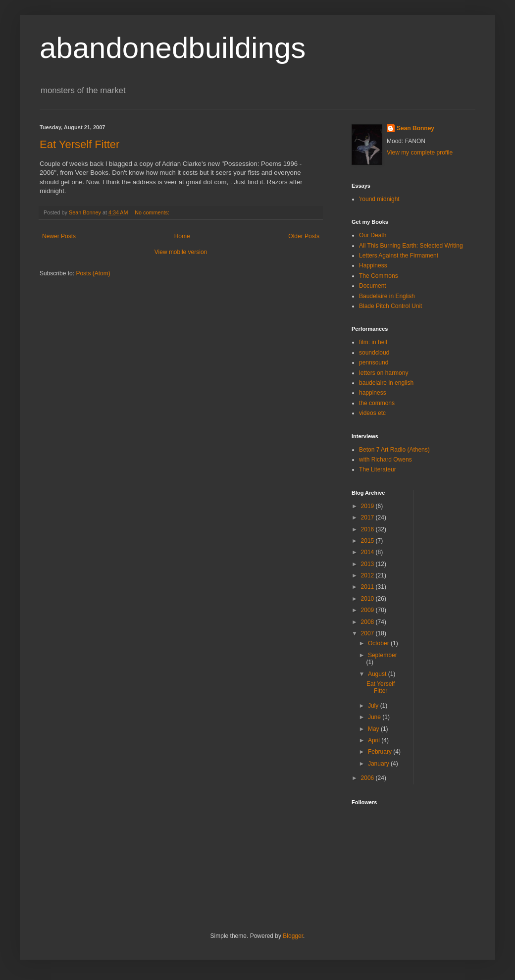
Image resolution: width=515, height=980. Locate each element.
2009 (368, 610)
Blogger (293, 936)
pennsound (374, 362)
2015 (368, 541)
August (378, 674)
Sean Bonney (415, 128)
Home (182, 236)
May (374, 729)
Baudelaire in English (387, 296)
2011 (368, 587)
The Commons (379, 276)
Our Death (373, 235)
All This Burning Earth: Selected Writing (411, 246)
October (379, 643)
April (375, 740)
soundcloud (374, 353)
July (374, 706)
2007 (368, 633)
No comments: (153, 212)
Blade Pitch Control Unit (390, 306)
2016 (368, 529)
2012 (368, 575)
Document (373, 286)
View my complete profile (420, 153)
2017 (368, 517)
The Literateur (378, 469)
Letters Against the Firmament (399, 256)
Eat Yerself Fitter (79, 144)
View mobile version (181, 252)
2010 (368, 599)
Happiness (373, 265)
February (381, 752)
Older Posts (304, 236)
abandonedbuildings (173, 48)
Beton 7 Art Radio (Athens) (394, 450)
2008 (368, 622)
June (375, 717)
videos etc (372, 413)
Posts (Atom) (93, 273)
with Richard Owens (386, 460)
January (379, 764)
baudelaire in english (386, 383)
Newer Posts (59, 236)
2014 (368, 552)
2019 (368, 506)
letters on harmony (384, 373)
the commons (377, 403)
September (383, 655)
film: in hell (373, 342)
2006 (368, 778)
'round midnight (379, 199)
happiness (373, 393)
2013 (368, 564)
